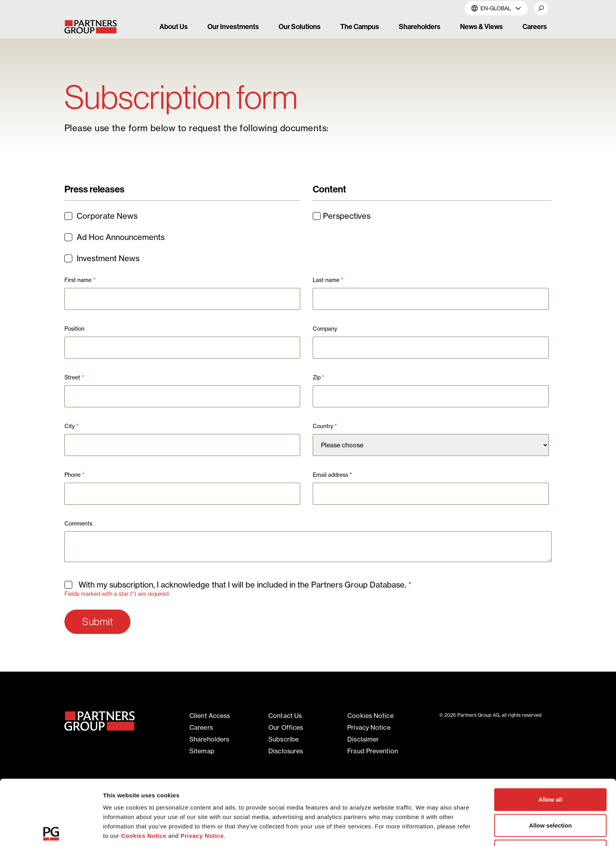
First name (80, 280)
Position (74, 329)
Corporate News (101, 216)
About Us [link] (174, 27)
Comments (78, 524)
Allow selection (550, 758)
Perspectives (342, 216)
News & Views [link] (481, 27)
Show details (412, 830)
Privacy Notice (202, 768)
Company (325, 329)
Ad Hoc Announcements (115, 237)
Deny (551, 784)
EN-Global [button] (496, 8)
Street (74, 377)
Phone (74, 475)
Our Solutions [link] (300, 27)
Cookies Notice (144, 768)
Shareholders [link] (420, 27)
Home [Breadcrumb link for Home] (73, 69)
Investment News (102, 258)
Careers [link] (535, 27)
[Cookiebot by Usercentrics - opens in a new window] (51, 831)
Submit (97, 622)
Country (325, 426)
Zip (319, 377)
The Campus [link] (360, 27)
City (71, 426)
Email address (332, 475)
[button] (541, 8)
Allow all (551, 732)
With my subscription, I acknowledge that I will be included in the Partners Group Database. (239, 585)
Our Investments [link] (233, 27)
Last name (328, 280)
